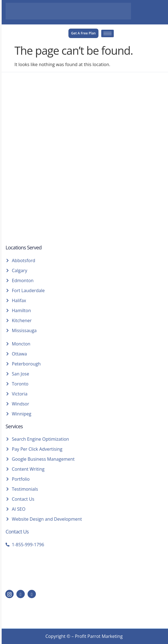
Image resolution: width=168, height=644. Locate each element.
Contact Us (17, 532)
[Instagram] (9, 594)
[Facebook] (32, 594)
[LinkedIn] (21, 594)
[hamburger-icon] (108, 33)
